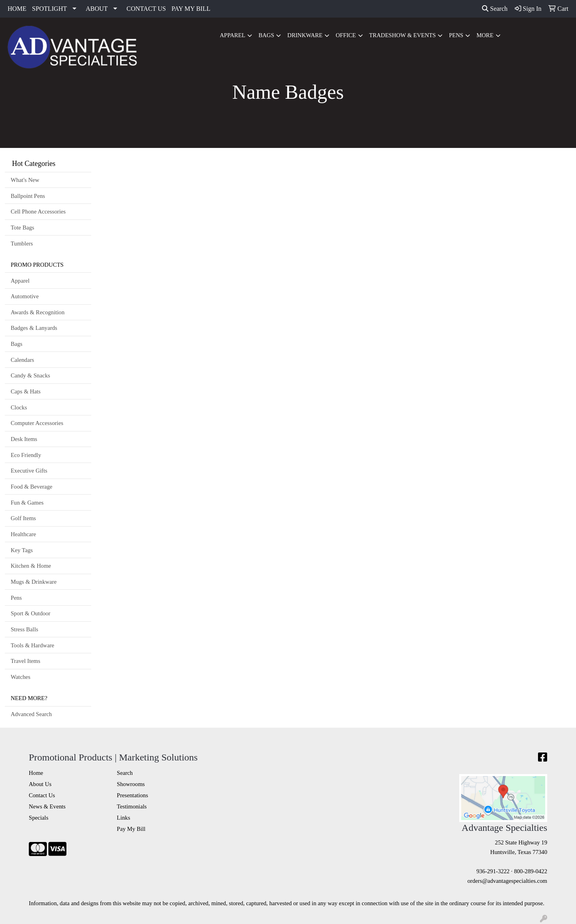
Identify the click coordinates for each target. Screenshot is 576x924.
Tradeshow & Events (403, 35)
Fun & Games (27, 503)
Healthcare (23, 534)
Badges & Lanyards (34, 328)
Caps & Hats (26, 391)
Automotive (25, 296)
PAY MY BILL (191, 9)
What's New (25, 180)
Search (495, 9)
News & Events (47, 806)
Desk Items (24, 439)
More (485, 35)
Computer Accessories (37, 423)
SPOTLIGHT (49, 9)
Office (346, 35)
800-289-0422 (531, 871)
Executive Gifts (29, 471)
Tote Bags (23, 228)
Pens (456, 35)
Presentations (132, 795)
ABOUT (97, 9)
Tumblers (22, 243)
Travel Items (26, 661)
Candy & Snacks (31, 375)
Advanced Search (31, 714)
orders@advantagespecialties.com (507, 881)
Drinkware (305, 35)
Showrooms (131, 784)
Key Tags (22, 550)
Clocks (19, 407)
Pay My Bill (131, 829)
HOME (17, 9)
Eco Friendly (26, 455)
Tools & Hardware (33, 645)
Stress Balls (25, 629)
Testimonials (132, 806)
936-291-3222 (493, 871)
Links (123, 818)
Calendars (23, 360)
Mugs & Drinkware (34, 582)
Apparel (232, 35)
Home (36, 773)
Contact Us (42, 795)
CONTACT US (146, 9)
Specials (39, 818)
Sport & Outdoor (31, 613)
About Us (40, 784)
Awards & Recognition (38, 312)
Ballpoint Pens (28, 196)
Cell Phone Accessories (38, 212)
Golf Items (23, 518)
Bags (266, 35)
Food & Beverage (32, 487)
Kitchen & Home (31, 566)
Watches (21, 677)
